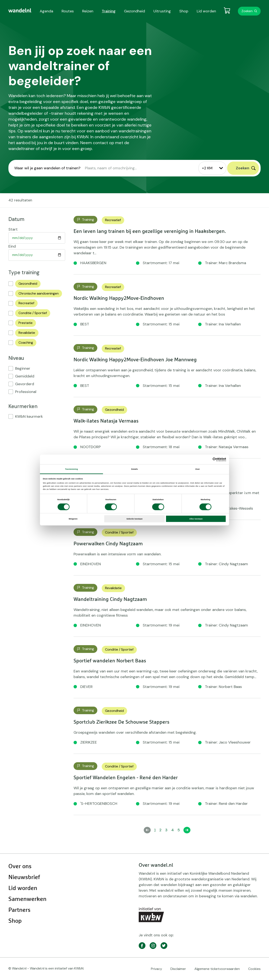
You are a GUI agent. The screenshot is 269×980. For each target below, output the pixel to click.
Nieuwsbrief (24, 877)
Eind (12, 246)
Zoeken (247, 11)
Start (13, 229)
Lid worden (23, 888)
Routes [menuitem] (68, 11)
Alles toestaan (196, 519)
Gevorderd (25, 384)
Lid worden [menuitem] (206, 11)
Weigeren (73, 519)
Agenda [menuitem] (46, 11)
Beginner (23, 368)
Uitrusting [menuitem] (162, 11)
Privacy (156, 969)
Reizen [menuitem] (88, 11)
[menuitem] (20, 10)
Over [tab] (198, 469)
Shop (15, 921)
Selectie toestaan (134, 519)
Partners (19, 910)
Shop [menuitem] (184, 11)
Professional (26, 392)
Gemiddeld (25, 376)
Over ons (20, 866)
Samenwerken (27, 899)
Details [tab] (134, 469)
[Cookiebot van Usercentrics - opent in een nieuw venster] (208, 459)
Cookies (254, 969)
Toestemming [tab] (71, 469)
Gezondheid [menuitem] (134, 11)
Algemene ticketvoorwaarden (217, 969)
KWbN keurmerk (29, 416)
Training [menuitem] (109, 11)
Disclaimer (178, 969)
